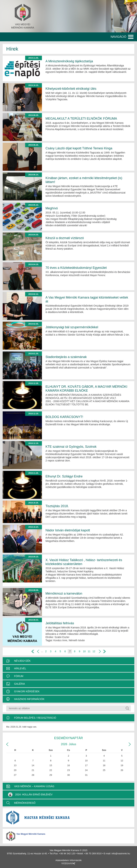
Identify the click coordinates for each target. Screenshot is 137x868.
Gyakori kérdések (27, 691)
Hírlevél (20, 668)
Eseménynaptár (68, 738)
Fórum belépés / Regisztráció (35, 718)
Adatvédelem (62, 860)
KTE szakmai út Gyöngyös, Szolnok (71, 447)
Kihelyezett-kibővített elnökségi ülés (71, 89)
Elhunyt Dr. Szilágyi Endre (64, 476)
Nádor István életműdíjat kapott (68, 530)
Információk (76, 860)
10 (84, 651)
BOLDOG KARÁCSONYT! (64, 417)
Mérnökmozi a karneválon (64, 594)
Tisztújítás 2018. (57, 506)
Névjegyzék (22, 661)
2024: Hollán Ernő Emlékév (30, 795)
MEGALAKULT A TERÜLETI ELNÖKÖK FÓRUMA (81, 119)
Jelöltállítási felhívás (60, 623)
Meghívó (52, 208)
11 (89, 651)
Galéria (20, 684)
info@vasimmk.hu (121, 853)
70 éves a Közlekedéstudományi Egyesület (76, 268)
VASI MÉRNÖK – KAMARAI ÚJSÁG (34, 786)
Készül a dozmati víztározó (65, 238)
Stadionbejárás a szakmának (66, 357)
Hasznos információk (29, 699)
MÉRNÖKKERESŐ (25, 803)
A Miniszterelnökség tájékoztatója (69, 61)
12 (94, 651)
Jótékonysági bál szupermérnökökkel (72, 327)
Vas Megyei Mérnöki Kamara (31, 834)
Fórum (19, 676)
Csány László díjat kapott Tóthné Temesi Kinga (79, 148)
